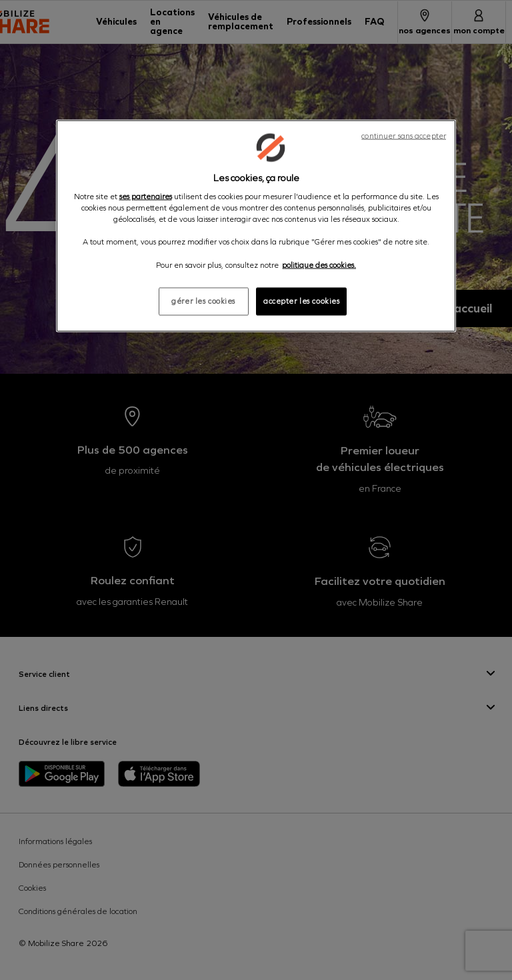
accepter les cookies (301, 300)
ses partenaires (146, 197)
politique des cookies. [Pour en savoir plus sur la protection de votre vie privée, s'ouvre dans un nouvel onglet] (319, 264)
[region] (256, 226)
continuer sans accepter (404, 135)
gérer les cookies (203, 300)
